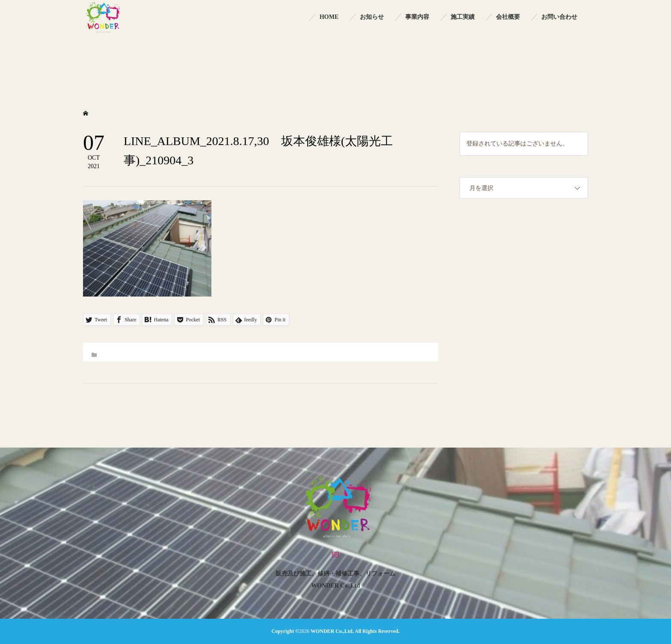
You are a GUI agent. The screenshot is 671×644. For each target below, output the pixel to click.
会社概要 (508, 17)
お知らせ (372, 17)
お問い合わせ (559, 17)
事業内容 (417, 17)
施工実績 (463, 17)
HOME (329, 17)
